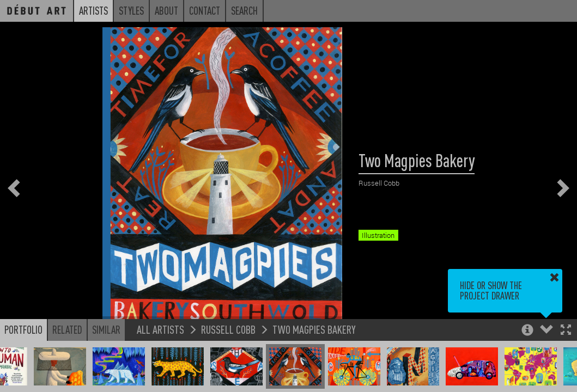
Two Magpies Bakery (314, 329)
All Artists (160, 329)
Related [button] (67, 329)
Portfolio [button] (23, 329)
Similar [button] (106, 329)
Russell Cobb (228, 329)
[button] (566, 331)
